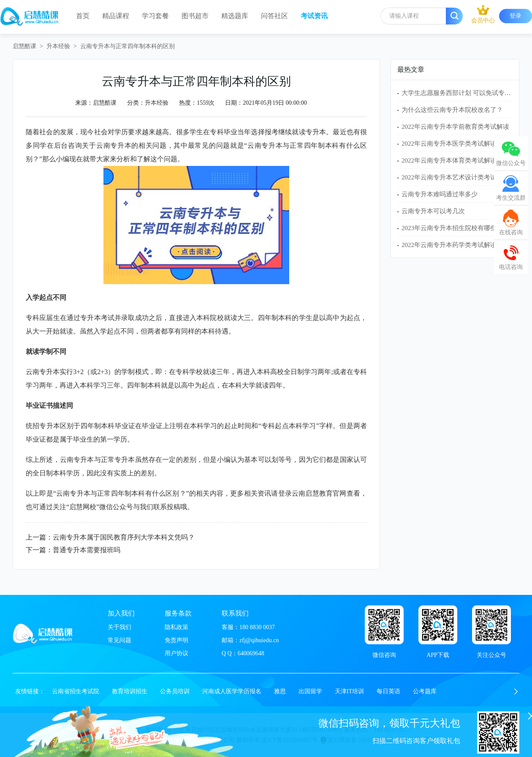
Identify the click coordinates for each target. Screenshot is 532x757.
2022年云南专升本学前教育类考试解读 (455, 127)
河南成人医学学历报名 (232, 691)
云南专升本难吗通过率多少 (440, 194)
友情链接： (30, 691)
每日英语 (388, 691)
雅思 (280, 691)
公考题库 (425, 691)
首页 (83, 16)
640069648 (251, 653)
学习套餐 (155, 16)
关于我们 (119, 627)
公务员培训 (175, 691)
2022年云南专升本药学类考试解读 (449, 245)
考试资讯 (314, 16)
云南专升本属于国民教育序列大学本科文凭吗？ (124, 537)
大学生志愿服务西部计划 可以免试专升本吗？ (466, 93)
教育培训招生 (130, 691)
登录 (516, 16)
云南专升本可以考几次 (433, 211)
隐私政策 (176, 627)
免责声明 (176, 640)
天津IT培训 (349, 691)
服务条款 (178, 613)
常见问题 (119, 640)
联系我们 (235, 613)
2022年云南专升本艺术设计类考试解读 (455, 177)
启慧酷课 (24, 46)
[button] (516, 692)
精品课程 (116, 16)
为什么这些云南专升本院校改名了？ (452, 110)
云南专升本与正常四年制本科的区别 (128, 46)
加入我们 (121, 613)
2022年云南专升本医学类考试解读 (449, 144)
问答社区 (274, 16)
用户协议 (176, 653)
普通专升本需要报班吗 (87, 550)
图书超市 (195, 16)
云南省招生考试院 (76, 691)
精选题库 (235, 16)
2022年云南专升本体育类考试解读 (449, 160)
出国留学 (310, 691)
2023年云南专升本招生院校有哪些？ (452, 228)
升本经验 (58, 46)
